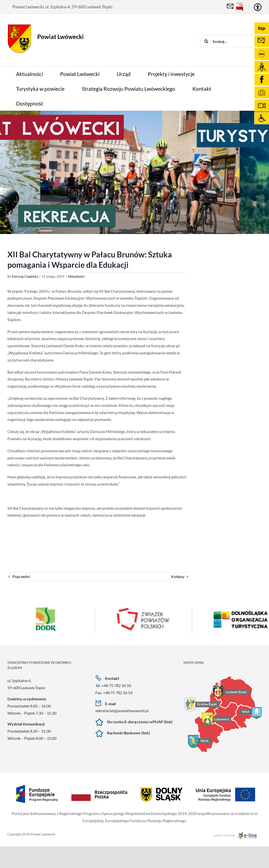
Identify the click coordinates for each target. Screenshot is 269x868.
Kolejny (178, 576)
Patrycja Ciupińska (25, 276)
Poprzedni (21, 576)
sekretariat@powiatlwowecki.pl (122, 711)
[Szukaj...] (235, 41)
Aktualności (76, 276)
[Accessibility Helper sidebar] (258, 7)
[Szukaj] (206, 41)
